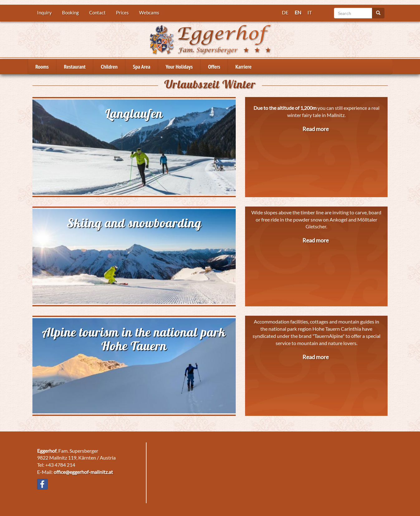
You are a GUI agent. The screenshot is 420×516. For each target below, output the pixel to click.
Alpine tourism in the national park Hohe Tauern (134, 339)
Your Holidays (179, 67)
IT (310, 12)
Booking (70, 12)
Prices (122, 12)
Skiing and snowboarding (134, 223)
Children (109, 67)
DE (285, 12)
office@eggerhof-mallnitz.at (83, 472)
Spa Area (142, 67)
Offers (214, 67)
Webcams (149, 12)
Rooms (42, 67)
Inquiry (44, 12)
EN (298, 12)
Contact (97, 12)
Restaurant (75, 67)
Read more (316, 129)
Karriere (244, 67)
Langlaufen (134, 113)
